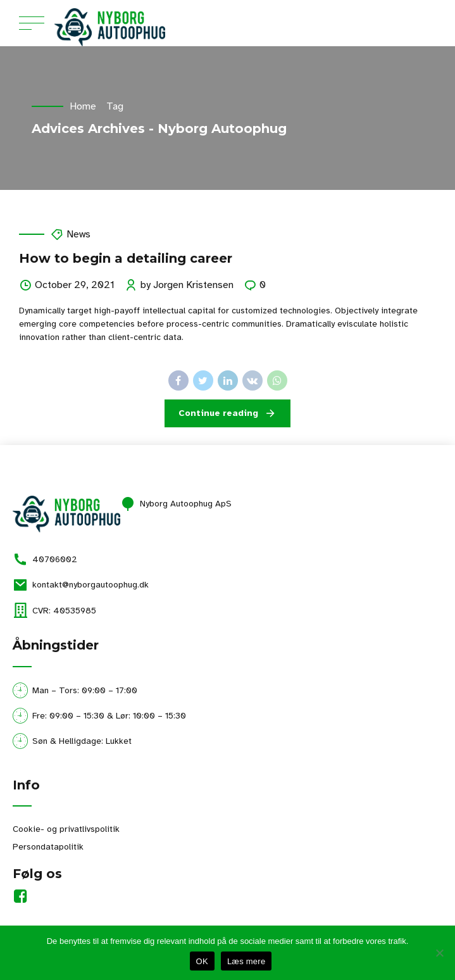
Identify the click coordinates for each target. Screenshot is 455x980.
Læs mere (246, 961)
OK (202, 961)
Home (83, 106)
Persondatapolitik (48, 847)
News (78, 234)
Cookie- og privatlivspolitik (66, 829)
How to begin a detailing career (126, 258)
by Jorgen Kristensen (187, 285)
